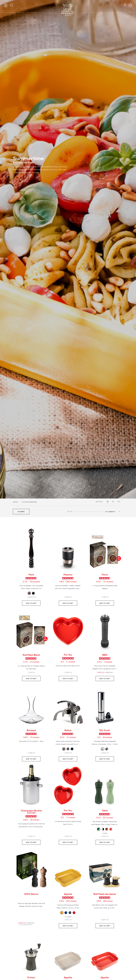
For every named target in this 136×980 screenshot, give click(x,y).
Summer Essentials (29, 502)
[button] (21, 512)
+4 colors (68, 917)
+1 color (105, 833)
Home (15, 502)
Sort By (70, 512)
